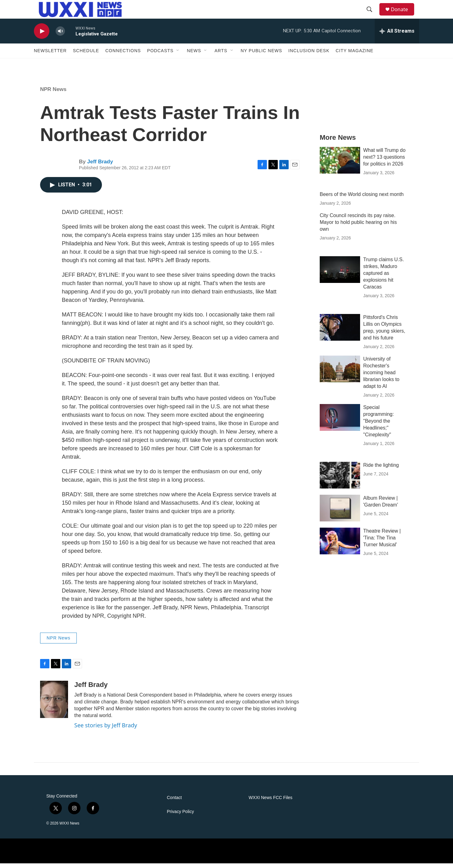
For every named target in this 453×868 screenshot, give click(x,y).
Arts (221, 55)
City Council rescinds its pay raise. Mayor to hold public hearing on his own (358, 227)
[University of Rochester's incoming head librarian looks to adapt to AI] (340, 374)
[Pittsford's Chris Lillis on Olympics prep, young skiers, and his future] (340, 332)
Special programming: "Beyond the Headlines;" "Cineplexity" (379, 426)
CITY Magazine (355, 55)
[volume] (60, 36)
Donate (403, 12)
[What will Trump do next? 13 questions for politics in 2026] (340, 165)
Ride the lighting (381, 470)
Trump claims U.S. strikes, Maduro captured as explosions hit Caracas (384, 278)
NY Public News (262, 55)
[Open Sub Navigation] (178, 55)
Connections (123, 55)
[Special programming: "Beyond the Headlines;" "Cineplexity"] (340, 422)
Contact (174, 802)
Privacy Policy (180, 816)
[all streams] (397, 36)
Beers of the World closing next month (362, 199)
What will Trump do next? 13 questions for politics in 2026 (384, 162)
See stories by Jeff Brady (106, 730)
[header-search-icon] (372, 12)
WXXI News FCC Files (270, 802)
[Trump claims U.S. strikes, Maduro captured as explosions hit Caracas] (340, 274)
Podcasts (160, 55)
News (194, 55)
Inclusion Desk (309, 55)
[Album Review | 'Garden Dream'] (340, 513)
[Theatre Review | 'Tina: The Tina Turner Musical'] (340, 546)
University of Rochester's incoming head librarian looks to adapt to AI (381, 377)
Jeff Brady (100, 166)
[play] (42, 36)
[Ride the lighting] (340, 480)
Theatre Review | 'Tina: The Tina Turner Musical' (382, 542)
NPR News (53, 94)
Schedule (86, 55)
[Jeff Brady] (54, 704)
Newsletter (50, 55)
